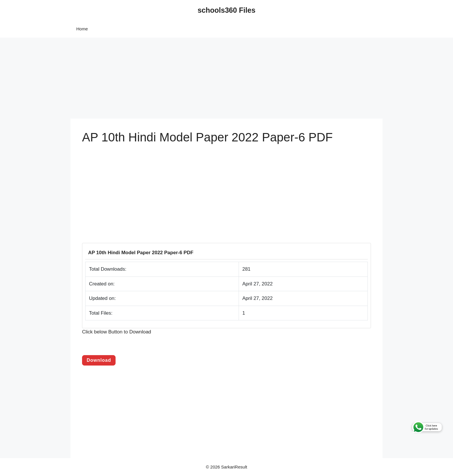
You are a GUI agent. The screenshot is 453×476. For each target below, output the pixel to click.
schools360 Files (226, 10)
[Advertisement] (173, 78)
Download (99, 360)
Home (82, 29)
